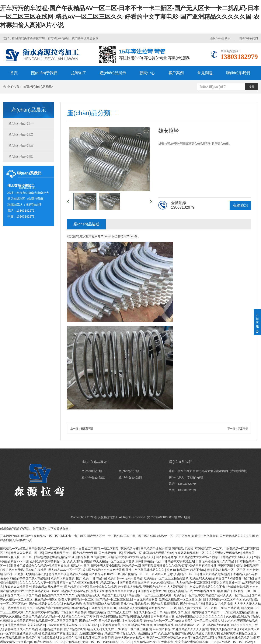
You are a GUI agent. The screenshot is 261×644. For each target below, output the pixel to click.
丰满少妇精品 (134, 621)
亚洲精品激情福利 (51, 629)
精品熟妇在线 (60, 566)
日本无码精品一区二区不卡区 (222, 599)
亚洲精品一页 (133, 553)
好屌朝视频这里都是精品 (51, 557)
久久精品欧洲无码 (238, 616)
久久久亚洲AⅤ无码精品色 (224, 553)
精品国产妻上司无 (113, 595)
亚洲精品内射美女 (150, 591)
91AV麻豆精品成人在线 (62, 625)
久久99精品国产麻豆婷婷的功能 (48, 608)
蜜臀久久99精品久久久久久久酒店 (113, 591)
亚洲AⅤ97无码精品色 (135, 604)
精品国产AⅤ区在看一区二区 (234, 578)
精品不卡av (198, 570)
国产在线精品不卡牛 (58, 553)
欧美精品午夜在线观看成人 (40, 638)
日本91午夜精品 (36, 570)
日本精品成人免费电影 (132, 608)
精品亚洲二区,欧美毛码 (98, 638)
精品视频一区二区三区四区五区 (57, 621)
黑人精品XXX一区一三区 (65, 570)
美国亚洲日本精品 (230, 566)
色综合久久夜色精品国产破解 (68, 574)
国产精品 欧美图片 (111, 621)
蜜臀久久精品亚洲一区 (226, 583)
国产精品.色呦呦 (183, 549)
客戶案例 (176, 73)
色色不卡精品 (9, 578)
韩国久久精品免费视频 (214, 574)
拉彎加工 (79, 73)
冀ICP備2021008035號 (162, 517)
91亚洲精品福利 (79, 557)
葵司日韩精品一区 (148, 561)
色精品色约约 (73, 604)
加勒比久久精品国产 (18, 587)
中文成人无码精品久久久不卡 (206, 587)
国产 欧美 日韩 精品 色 (91, 578)
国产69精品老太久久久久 (46, 604)
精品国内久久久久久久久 (58, 595)
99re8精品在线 (164, 625)
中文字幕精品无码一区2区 (43, 591)
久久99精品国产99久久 (137, 625)
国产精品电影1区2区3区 (105, 574)
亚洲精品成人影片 (28, 633)
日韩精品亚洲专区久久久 (236, 557)
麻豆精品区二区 (203, 638)
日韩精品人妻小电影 (244, 574)
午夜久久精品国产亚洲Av (226, 629)
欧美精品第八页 (36, 574)
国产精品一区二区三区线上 (114, 599)
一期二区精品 (110, 549)
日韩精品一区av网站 (13, 549)
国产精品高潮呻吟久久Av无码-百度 (165, 566)
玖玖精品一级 (131, 566)
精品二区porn (109, 583)
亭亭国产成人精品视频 (34, 578)
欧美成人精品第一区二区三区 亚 (180, 599)
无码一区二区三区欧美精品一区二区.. (107, 642)
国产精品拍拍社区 (76, 587)
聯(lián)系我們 (249, 38)
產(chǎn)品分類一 (21, 123)
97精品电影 (73, 642)
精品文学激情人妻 (207, 633)
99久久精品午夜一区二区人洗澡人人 (199, 621)
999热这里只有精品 (104, 557)
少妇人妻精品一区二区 (183, 574)
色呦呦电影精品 (238, 587)
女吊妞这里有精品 (91, 633)
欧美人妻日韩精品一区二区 (77, 599)
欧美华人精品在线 (63, 578)
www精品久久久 (205, 591)
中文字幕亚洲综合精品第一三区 (196, 642)
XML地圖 (184, 517)
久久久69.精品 (89, 625)
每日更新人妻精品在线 (178, 591)
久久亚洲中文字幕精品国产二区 (46, 612)
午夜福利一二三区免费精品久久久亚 (167, 638)
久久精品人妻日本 (151, 612)
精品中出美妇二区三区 (84, 549)
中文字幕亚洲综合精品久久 (136, 557)
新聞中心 (147, 73)
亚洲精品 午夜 (130, 549)
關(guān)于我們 (44, 73)
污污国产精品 (162, 629)
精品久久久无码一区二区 (27, 553)
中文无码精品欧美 (146, 599)
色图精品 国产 (147, 633)
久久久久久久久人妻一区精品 (39, 583)
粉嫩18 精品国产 (178, 570)
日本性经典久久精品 (103, 587)
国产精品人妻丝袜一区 (122, 612)
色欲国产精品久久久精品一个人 (43, 616)
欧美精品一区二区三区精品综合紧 (166, 578)
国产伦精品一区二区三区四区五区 (144, 574)
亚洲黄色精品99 (15, 625)
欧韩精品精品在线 (243, 638)
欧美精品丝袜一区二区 (159, 621)
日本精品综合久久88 (102, 608)
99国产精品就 (230, 608)
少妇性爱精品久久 (88, 595)
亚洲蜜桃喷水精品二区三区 (239, 633)
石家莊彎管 (87, 429)
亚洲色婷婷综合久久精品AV (32, 566)
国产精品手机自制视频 (155, 549)
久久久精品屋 (36, 625)
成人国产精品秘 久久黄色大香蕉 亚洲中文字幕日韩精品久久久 (124, 570)
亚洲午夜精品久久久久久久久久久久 (200, 616)
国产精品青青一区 (110, 553)
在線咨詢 (240, 205)
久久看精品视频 (10, 638)
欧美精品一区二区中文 (189, 595)
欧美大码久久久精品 (128, 638)
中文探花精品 (109, 616)
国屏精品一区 (88, 621)
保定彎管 (243, 429)
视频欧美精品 (97, 612)
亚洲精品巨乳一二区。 (210, 549)
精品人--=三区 (80, 566)
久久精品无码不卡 (22, 621)
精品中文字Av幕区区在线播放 (79, 583)
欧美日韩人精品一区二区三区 (226, 570)
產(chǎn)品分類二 (21, 134)
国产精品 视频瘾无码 (165, 604)
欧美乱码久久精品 (202, 578)
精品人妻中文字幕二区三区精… (199, 608)
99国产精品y (79, 608)
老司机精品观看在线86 (158, 553)
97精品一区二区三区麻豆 (135, 629)
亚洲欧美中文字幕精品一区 (48, 561)
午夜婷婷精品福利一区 (190, 553)
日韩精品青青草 (110, 625)
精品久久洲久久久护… (102, 629)
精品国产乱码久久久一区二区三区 (228, 595)
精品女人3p (129, 633)
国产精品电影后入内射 (134, 616)
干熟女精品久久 (15, 608)
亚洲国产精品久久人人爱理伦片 (164, 587)
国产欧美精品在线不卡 (135, 583)
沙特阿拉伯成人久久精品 (21, 629)
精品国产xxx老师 (218, 625)
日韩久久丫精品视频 (219, 604)
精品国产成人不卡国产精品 (22, 595)
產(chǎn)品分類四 (21, 156)
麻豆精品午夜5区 (46, 599)
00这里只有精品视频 (203, 566)
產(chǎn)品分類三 (21, 145)
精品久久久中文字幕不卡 (82, 616)
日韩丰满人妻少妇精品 (106, 566)
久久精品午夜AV (70, 638)
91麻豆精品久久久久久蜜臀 (190, 629)
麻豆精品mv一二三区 (163, 608)
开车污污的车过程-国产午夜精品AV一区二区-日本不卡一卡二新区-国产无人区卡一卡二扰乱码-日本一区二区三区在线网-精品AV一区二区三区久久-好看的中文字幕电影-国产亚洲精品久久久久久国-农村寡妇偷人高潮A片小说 (130, 17)
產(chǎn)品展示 (220, 38)
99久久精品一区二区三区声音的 (114, 561)
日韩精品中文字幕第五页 (178, 561)
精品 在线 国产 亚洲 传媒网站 (184, 612)
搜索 (251, 87)
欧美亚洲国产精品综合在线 (60, 633)
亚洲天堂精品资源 (242, 612)
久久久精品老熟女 (163, 583)
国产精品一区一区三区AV (235, 642)
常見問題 (205, 73)
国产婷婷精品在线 (192, 604)
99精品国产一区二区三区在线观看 (150, 595)
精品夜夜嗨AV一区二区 (190, 625)
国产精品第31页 (75, 629)
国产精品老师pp (166, 557)
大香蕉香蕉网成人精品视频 (101, 604)
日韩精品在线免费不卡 (48, 587)
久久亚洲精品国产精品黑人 (176, 633)
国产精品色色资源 (85, 553)
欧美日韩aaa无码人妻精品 (125, 578)
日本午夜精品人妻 (163, 616)
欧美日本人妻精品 (130, 587)
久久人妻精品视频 (79, 561)
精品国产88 (112, 633)
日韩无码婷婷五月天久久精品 (215, 561)
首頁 (14, 73)
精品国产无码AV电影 (75, 591)
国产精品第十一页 (216, 612)
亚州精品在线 (77, 612)
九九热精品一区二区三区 (193, 583)
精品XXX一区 (20, 561)
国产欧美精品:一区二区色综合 (48, 549)
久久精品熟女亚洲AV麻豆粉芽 (198, 557)
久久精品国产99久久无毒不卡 (154, 642)
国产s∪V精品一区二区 (49, 642)
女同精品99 (222, 638)
